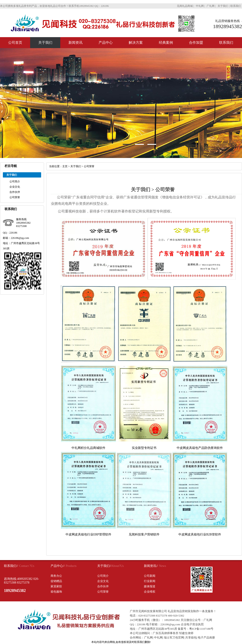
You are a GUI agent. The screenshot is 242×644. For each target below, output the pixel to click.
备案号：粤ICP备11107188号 (196, 629)
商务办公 (56, 576)
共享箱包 (191, 638)
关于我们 (223, 6)
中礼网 (158, 638)
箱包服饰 (56, 592)
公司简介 (15, 181)
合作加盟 (196, 43)
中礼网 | (201, 6)
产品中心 (106, 43)
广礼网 (148, 638)
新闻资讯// (151, 566)
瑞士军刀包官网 (174, 638)
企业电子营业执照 (192, 624)
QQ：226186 (138, 624)
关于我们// (104, 566)
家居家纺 (56, 586)
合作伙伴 (15, 192)
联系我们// (11, 566)
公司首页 (15, 43)
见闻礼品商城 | (186, 6)
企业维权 (150, 592)
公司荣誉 (15, 197)
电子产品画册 (206, 638)
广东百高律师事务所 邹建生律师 (173, 633)
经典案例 (166, 43)
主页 (65, 166)
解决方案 (136, 43)
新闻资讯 (75, 43)
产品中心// (58, 566)
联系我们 (236, 6)
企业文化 (15, 187)
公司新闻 (150, 576)
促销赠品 (56, 581)
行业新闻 (150, 581)
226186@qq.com (170, 624)
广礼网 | (211, 6)
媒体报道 (150, 586)
